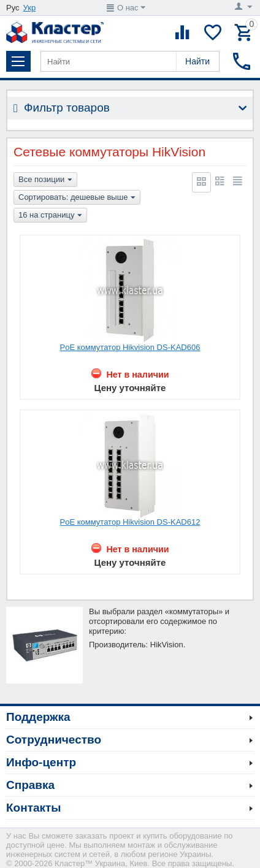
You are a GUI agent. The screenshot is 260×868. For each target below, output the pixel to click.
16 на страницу (50, 216)
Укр (30, 8)
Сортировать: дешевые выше (77, 198)
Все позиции (45, 180)
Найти (197, 61)
